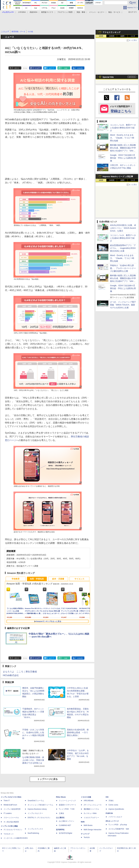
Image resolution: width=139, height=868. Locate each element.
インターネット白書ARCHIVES (16, 838)
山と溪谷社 (60, 818)
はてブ (52, 68)
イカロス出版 (86, 797)
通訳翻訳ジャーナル (91, 809)
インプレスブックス (35, 829)
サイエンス (79, 579)
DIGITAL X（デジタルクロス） (39, 818)
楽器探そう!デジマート (68, 805)
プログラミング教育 (65, 12)
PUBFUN (109, 813)
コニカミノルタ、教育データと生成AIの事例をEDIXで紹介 (123, 128)
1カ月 (133, 36)
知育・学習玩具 (37, 579)
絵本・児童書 (58, 579)
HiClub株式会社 (11, 675)
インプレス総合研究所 (12, 809)
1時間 (101, 36)
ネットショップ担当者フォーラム (40, 805)
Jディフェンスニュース (93, 805)
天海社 (111, 801)
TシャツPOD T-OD (67, 809)
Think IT (7, 801)
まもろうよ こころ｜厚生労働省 (20, 672)
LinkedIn (80, 68)
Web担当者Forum (10, 805)
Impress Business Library (37, 809)
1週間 (122, 36)
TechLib (87, 837)
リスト (25, 68)
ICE (107, 797)
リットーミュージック (67, 801)
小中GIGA (22, 12)
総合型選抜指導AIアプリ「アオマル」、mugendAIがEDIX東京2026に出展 (123, 248)
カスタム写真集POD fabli (119, 829)
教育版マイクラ (47, 12)
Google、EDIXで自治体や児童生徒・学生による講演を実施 (123, 158)
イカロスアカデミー (91, 818)
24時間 (112, 36)
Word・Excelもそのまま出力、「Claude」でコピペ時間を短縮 (122, 138)
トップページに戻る (48, 779)
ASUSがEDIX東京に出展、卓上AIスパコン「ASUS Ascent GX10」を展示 (123, 228)
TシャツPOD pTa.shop (118, 825)
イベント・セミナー (97, 12)
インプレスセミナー (35, 813)
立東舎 (61, 813)
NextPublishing (33, 833)
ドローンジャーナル (11, 818)
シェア (37, 68)
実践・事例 (81, 12)
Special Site (108, 77)
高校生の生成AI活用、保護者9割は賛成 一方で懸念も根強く (78, 732)
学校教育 (16, 579)
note (66, 68)
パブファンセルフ (115, 817)
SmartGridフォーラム (36, 801)
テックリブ (85, 834)
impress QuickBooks (116, 809)
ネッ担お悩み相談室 (11, 822)
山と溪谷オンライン (67, 821)
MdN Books (88, 825)
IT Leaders (8, 813)
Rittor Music (61, 797)
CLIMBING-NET (65, 825)
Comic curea (113, 805)
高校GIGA (33, 12)
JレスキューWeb (90, 813)
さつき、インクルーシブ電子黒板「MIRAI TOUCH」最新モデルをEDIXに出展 (123, 305)
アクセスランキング (111, 32)
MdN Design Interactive (93, 830)
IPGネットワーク (112, 821)
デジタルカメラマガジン (13, 830)
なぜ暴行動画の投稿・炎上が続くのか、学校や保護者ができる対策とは (33, 760)
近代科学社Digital (65, 833)
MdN (83, 822)
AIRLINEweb (89, 801)
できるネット (9, 834)
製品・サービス (114, 12)
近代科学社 (60, 830)
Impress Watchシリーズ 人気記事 (118, 176)
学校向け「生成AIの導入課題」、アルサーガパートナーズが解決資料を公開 (123, 268)
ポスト (17, 68)
